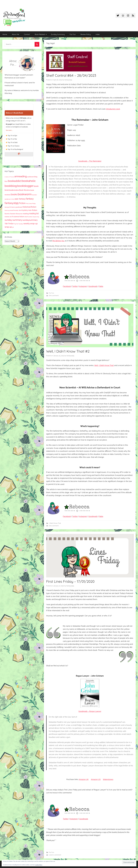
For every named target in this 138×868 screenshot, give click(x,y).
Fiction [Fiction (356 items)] (22, 203)
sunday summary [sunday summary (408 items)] (13, 220)
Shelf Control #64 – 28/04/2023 (71, 75)
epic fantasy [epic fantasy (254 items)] (20, 199)
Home (5, 34)
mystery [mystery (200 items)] (25, 210)
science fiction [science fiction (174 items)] (19, 217)
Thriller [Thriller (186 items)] (11, 224)
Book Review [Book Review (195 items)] (25, 190)
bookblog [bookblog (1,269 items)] (11, 186)
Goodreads (93, 286)
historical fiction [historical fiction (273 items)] (29, 207)
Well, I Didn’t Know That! (104, 365)
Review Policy (86, 34)
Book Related (41, 34)
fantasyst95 (68, 80)
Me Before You (58, 241)
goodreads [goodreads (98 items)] (19, 207)
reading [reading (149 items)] (26, 214)
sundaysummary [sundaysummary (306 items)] (30, 220)
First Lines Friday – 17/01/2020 (70, 581)
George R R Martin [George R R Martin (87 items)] (10, 207)
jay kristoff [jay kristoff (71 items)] (11, 210)
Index (98, 34)
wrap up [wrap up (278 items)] (8, 227)
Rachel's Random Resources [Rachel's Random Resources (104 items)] (14, 214)
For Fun (73, 34)
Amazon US (96, 779)
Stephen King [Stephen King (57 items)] (36, 217)
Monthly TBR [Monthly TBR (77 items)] (17, 210)
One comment (54, 296)
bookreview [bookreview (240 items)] (14, 190)
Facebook (67, 286)
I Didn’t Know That (55, 523)
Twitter (75, 286)
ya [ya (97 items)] (13, 227)
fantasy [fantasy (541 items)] (30, 199)
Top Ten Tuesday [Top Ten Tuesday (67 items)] (19, 224)
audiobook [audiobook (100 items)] (30, 177)
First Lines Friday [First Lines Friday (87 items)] (31, 204)
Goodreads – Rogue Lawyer (90, 711)
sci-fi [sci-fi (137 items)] (11, 217)
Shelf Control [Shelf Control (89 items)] (28, 217)
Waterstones (108, 779)
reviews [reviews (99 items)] (7, 217)
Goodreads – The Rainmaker (90, 161)
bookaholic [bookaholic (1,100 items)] (29, 181)
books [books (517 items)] (14, 194)
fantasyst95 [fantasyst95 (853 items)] (12, 203)
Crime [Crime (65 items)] (13, 199)
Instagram (83, 286)
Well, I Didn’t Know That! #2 (68, 351)
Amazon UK (84, 779)
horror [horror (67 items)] (6, 210)
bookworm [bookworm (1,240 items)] (25, 194)
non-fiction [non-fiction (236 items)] (33, 210)
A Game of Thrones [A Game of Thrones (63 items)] (9, 177)
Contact (27, 34)
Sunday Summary (58, 34)
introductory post (113, 109)
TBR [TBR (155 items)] (6, 224)
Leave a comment (55, 855)
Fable (101, 286)
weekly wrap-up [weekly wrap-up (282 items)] (30, 224)
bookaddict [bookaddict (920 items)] (15, 181)
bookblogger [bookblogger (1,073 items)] (25, 186)
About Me (15, 34)
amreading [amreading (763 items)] (21, 176)
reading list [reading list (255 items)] (34, 214)
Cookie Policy (39, 865)
